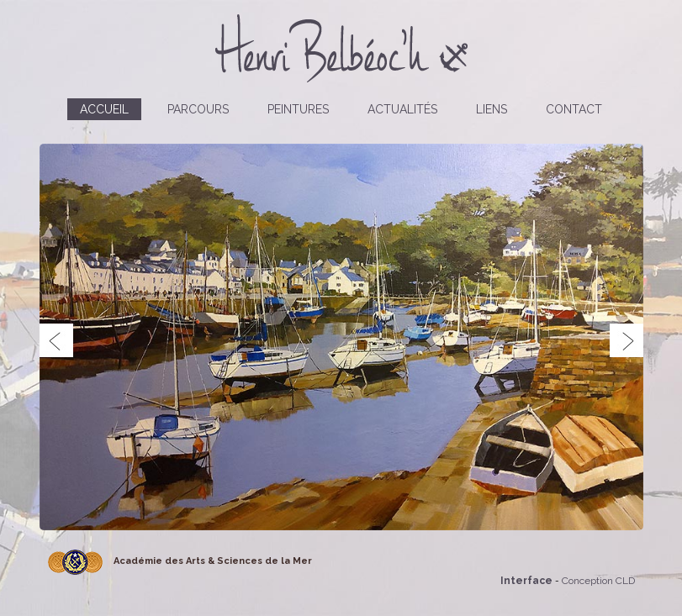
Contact (574, 109)
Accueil (104, 109)
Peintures (298, 109)
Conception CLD (598, 581)
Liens (492, 109)
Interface (526, 581)
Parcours (198, 109)
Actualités (402, 109)
